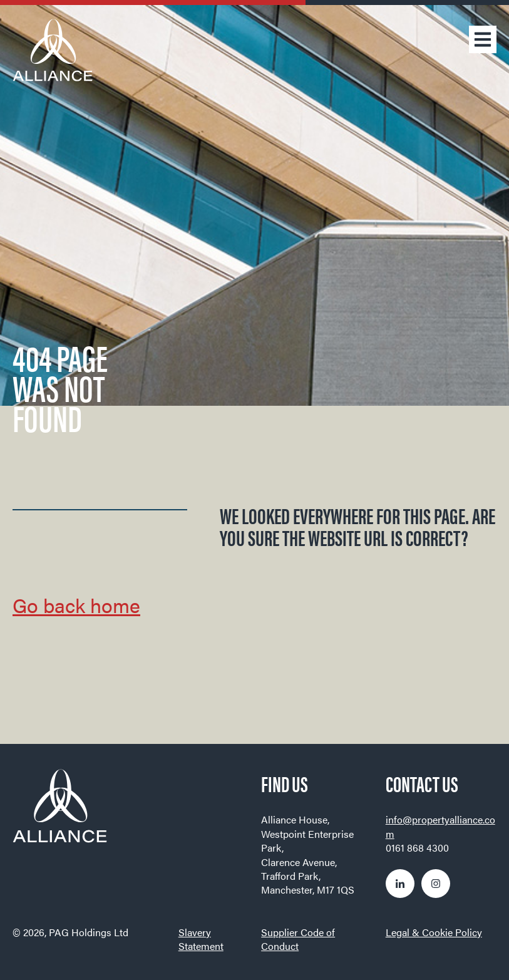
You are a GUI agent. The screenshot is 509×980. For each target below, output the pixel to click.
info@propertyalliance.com (440, 826)
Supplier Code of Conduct (298, 939)
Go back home (76, 605)
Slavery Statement (201, 939)
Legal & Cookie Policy (434, 932)
